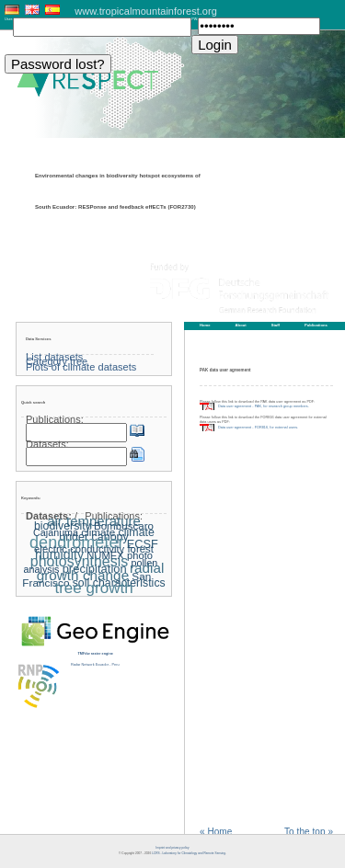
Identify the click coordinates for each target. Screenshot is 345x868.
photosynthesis (79, 561)
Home (205, 325)
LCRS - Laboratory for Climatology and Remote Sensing (189, 853)
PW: (195, 19)
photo (140, 555)
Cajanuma (56, 532)
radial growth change (101, 571)
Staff (276, 325)
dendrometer (76, 542)
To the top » (309, 832)
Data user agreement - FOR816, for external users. (258, 428)
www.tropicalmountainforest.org (146, 11)
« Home (216, 832)
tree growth (93, 588)
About (241, 325)
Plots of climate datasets (81, 367)
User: (9, 19)
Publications (316, 325)
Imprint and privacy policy (172, 848)
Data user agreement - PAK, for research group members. (264, 406)
